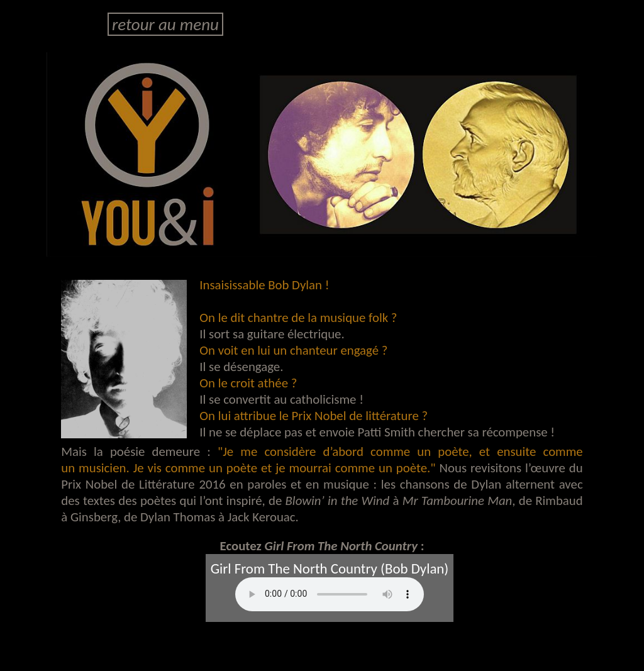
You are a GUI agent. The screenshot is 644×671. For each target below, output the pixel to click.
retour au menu (165, 24)
